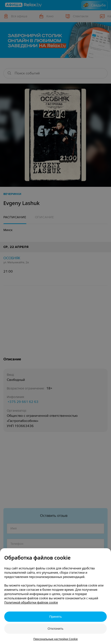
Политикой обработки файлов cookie (31, 602)
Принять (55, 617)
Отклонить (56, 629)
